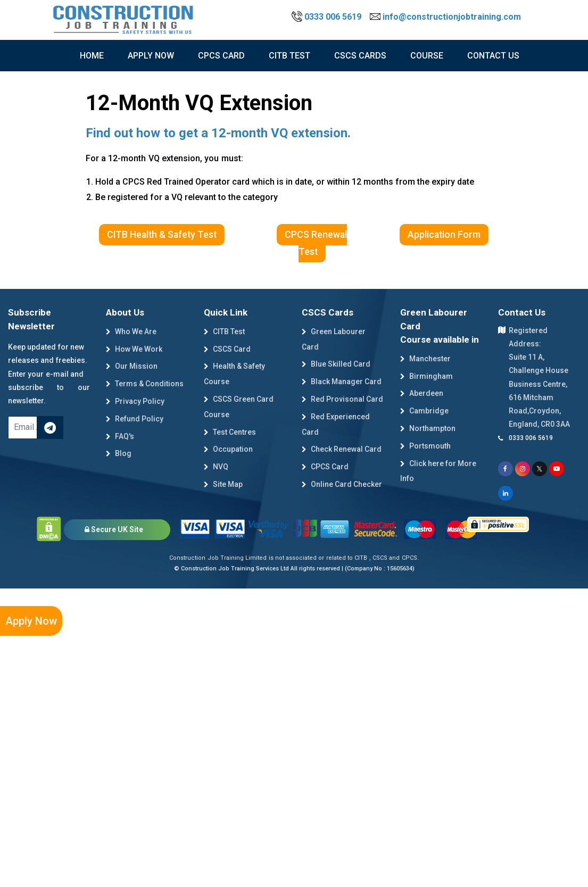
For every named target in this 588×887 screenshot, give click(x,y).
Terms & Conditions (145, 384)
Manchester (425, 359)
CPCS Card (221, 56)
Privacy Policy (135, 401)
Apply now (151, 56)
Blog (119, 453)
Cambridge (424, 411)
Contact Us (493, 56)
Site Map (223, 484)
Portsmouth (425, 446)
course (427, 56)
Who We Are (131, 331)
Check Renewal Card (342, 449)
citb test (289, 56)
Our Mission (132, 366)
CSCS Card (227, 349)
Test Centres (230, 432)
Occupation (228, 449)
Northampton (428, 428)
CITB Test (224, 331)
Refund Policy (135, 419)
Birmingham (426, 376)
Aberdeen (422, 393)
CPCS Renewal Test (316, 243)
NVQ (216, 467)
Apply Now (31, 621)
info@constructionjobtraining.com (445, 17)
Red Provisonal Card (342, 399)
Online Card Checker (342, 484)
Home (92, 56)
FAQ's (120, 436)
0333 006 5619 (328, 17)
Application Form (444, 235)
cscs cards (360, 56)
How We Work (134, 349)
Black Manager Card (342, 382)
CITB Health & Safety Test (162, 235)
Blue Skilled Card (336, 364)
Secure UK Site (114, 529)
